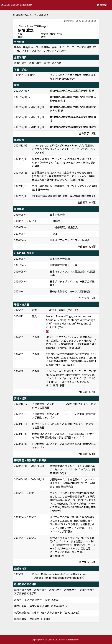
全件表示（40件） (88, 202)
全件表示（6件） (88, 298)
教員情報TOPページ (25, 15)
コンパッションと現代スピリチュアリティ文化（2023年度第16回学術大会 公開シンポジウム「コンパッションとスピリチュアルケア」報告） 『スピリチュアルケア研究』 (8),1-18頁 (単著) (71, 378)
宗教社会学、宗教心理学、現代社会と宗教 (38, 63)
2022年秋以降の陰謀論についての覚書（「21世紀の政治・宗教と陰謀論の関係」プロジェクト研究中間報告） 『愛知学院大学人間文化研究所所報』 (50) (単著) (71, 359)
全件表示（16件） (88, 247)
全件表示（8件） (88, 133)
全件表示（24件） (88, 454)
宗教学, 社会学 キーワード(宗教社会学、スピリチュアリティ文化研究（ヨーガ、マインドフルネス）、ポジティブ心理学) (55, 49)
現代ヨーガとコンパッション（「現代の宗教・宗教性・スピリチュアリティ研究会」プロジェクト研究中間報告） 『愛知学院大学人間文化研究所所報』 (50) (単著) (71, 342)
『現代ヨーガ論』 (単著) (60, 310)
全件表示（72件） (88, 392)
